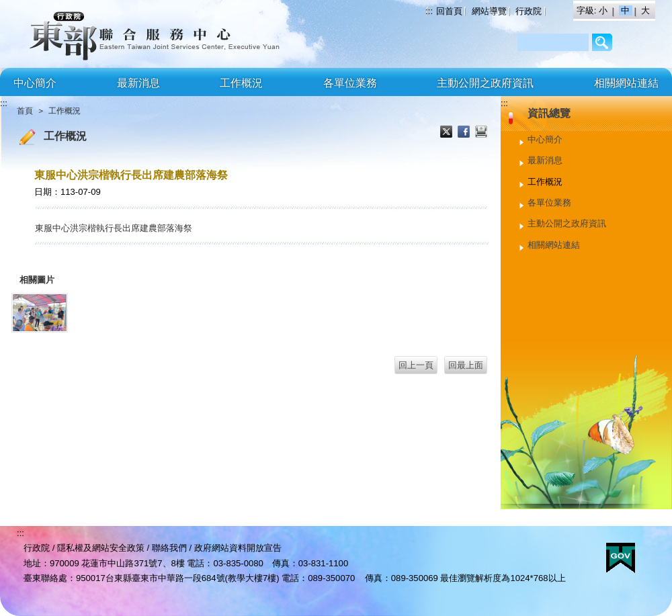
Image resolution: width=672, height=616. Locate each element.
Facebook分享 (465, 133)
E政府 (621, 558)
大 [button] (645, 10)
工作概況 (241, 83)
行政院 (529, 11)
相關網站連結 (626, 83)
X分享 (448, 133)
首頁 (25, 111)
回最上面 (466, 365)
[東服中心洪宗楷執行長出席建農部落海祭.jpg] (40, 313)
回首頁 (449, 11)
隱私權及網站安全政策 (101, 548)
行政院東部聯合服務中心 (118, 34)
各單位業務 (350, 83)
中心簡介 (35, 83)
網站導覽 (489, 11)
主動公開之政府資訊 (485, 83)
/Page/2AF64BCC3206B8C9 (602, 42)
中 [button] (627, 10)
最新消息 (138, 83)
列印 (481, 133)
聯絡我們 (169, 548)
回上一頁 (416, 365)
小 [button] (604, 10)
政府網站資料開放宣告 (238, 548)
